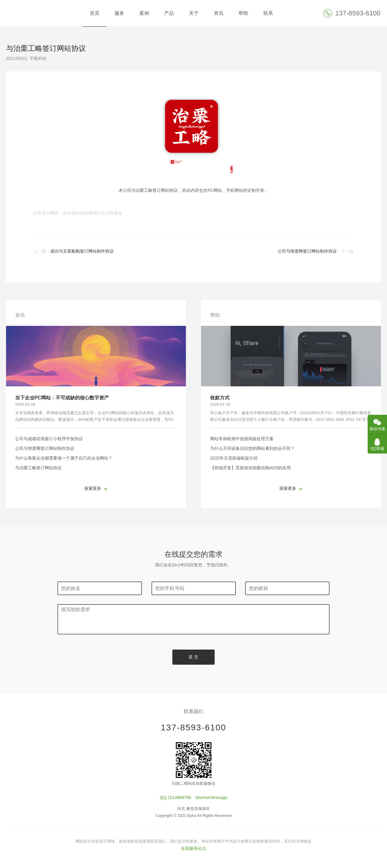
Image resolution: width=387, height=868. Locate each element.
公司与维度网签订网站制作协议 (307, 251)
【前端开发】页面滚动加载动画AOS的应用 (251, 468)
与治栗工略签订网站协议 (38, 468)
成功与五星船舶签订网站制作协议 (82, 251)
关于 (194, 13)
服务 (119, 13)
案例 (144, 13)
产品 (169, 13)
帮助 (243, 13)
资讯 (219, 13)
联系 (268, 13)
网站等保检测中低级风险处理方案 (242, 439)
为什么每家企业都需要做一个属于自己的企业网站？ (64, 458)
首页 (95, 13)
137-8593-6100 (193, 727)
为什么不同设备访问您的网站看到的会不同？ (252, 448)
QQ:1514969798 (176, 798)
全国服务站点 (193, 848)
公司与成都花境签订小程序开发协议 (49, 439)
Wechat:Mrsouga (211, 798)
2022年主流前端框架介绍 (234, 458)
